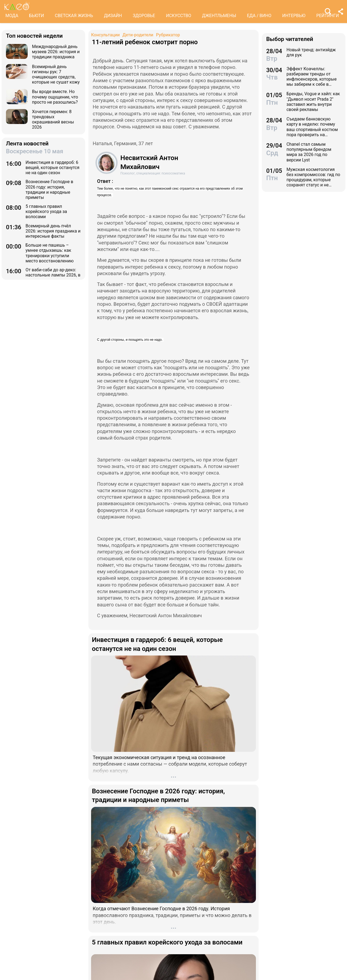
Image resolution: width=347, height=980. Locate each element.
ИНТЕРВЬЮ (294, 16)
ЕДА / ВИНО (259, 16)
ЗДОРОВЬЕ (144, 16)
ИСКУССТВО (179, 16)
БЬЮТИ (36, 16)
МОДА (12, 16)
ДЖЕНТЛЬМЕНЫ (219, 16)
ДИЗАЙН (113, 16)
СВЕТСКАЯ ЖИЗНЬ (74, 16)
